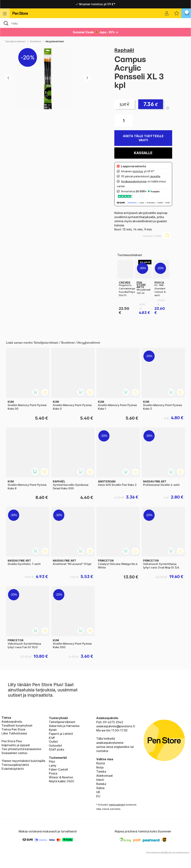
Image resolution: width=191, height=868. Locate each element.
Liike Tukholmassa (14, 733)
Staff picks (57, 749)
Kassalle (143, 153)
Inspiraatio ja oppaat (16, 745)
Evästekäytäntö (13, 769)
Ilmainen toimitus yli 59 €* (95, 4)
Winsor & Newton (61, 777)
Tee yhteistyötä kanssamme (21, 749)
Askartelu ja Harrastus (64, 726)
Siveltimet (36, 41)
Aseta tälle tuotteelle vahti (143, 138)
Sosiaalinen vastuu (14, 753)
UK (98, 792)
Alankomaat (105, 776)
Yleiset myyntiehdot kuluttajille (23, 761)
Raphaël (124, 50)
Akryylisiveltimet (55, 41)
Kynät (53, 730)
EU (98, 796)
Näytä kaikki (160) (61, 781)
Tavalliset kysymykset (17, 725)
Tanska (101, 771)
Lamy (53, 765)
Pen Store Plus (12, 741)
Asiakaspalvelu (12, 722)
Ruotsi (101, 763)
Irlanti (100, 780)
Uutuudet (55, 745)
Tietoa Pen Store (13, 729)
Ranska (101, 784)
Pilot (52, 762)
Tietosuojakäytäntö (15, 765)
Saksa (100, 788)
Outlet (53, 742)
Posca (53, 773)
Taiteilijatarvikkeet (15, 41)
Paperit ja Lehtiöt (61, 734)
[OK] (95, 23)
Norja (100, 767)
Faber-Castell (58, 769)
